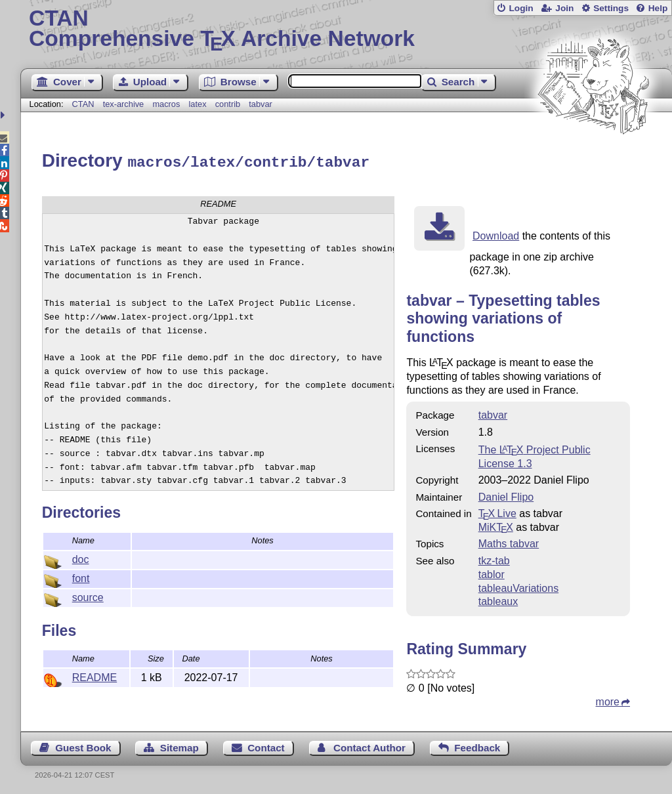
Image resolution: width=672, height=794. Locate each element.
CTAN (83, 104)
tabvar (261, 104)
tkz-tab (494, 559)
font (81, 576)
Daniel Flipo (506, 495)
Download (496, 234)
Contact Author (369, 746)
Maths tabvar (509, 542)
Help (658, 8)
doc (81, 557)
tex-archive (124, 104)
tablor (492, 573)
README (94, 676)
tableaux (498, 599)
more (608, 700)
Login (521, 8)
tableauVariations (518, 586)
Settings (611, 8)
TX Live (497, 512)
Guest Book (83, 746)
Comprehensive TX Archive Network (346, 30)
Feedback (477, 746)
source (88, 595)
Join (564, 8)
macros (166, 104)
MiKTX (496, 525)
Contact (266, 746)
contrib (228, 104)
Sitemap (179, 746)
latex (198, 104)
